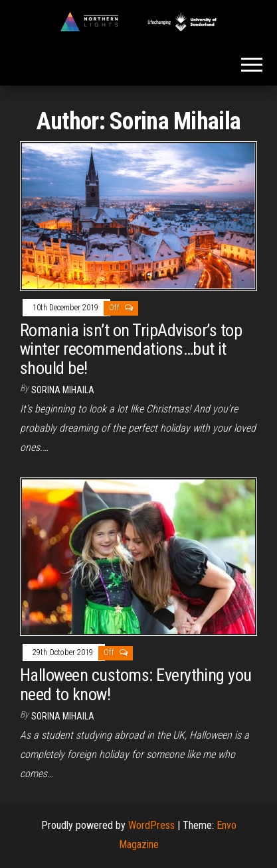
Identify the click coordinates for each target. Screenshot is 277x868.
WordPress (151, 825)
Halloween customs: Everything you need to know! (136, 685)
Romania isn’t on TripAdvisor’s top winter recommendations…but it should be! (131, 349)
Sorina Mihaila (63, 390)
